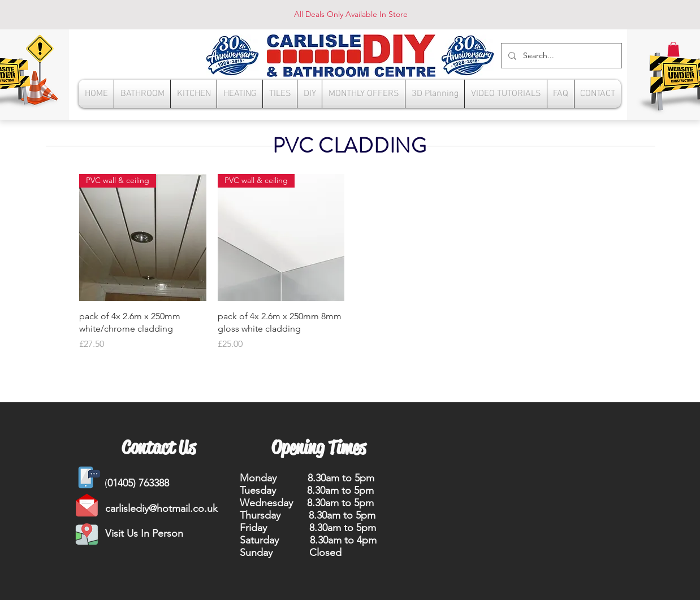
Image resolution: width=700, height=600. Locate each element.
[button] (673, 49)
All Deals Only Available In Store (351, 14)
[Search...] (560, 56)
